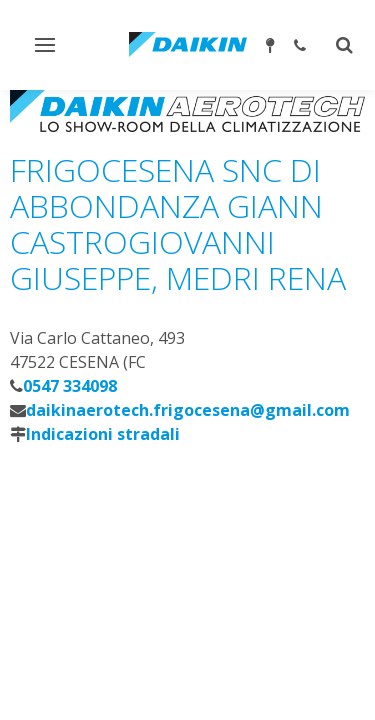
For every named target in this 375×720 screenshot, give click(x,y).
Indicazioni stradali (103, 434)
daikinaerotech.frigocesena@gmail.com (188, 410)
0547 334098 (70, 386)
